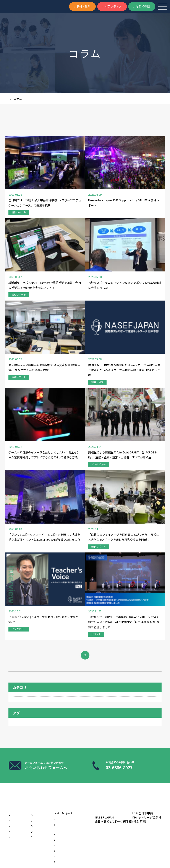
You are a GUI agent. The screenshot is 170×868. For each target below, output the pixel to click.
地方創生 (104, 586)
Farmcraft (52, 580)
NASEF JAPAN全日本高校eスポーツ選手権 (140, 713)
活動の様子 (44, 592)
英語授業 (63, 592)
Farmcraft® (93, 742)
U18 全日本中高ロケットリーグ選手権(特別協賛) (136, 727)
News (57, 700)
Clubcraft (92, 718)
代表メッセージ (22, 729)
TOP (11, 99)
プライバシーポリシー (41, 854)
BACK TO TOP (138, 857)
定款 (62, 854)
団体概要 (17, 735)
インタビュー (26, 510)
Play (125, 700)
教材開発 (58, 757)
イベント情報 (58, 747)
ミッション (19, 717)
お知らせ (58, 713)
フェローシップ (24, 586)
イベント (23, 529)
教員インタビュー (126, 586)
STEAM (141, 580)
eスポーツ (34, 580)
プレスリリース (58, 735)
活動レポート (26, 548)
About (15, 700)
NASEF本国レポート (118, 580)
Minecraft (71, 580)
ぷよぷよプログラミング (92, 782)
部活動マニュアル (92, 770)
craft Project (92, 711)
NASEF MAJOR (92, 580)
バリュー (17, 723)
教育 (146, 586)
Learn (88, 700)
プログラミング (49, 586)
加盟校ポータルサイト (92, 794)
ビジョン (17, 711)
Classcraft (92, 724)
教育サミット (23, 592)
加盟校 (69, 586)
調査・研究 (25, 519)
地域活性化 (86, 586)
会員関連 (23, 538)
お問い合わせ (15, 854)
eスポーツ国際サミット (93, 760)
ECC (18, 580)
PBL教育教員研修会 (94, 750)
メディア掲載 (58, 723)
